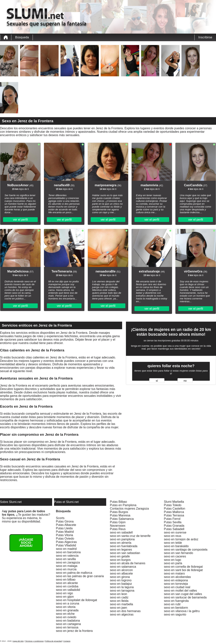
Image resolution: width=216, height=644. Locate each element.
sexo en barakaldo (176, 546)
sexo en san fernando (178, 553)
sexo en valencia (67, 556)
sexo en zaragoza (68, 562)
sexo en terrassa (67, 627)
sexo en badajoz (121, 584)
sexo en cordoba (67, 586)
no (185, 381)
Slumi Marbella (174, 502)
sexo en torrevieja (176, 584)
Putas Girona (65, 521)
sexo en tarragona (122, 591)
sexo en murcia (66, 569)
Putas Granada (174, 526)
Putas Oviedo (65, 539)
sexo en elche (65, 614)
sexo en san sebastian (125, 553)
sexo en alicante (67, 583)
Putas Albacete (66, 525)
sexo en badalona (68, 621)
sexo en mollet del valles (180, 591)
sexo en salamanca (123, 567)
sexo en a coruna (68, 603)
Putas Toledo (173, 505)
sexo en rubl (172, 604)
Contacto (67, 641)
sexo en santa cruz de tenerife (130, 536)
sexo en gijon (65, 597)
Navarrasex (118, 526)
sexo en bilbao (66, 580)
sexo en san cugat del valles (183, 594)
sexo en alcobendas (177, 577)
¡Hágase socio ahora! (26, 543)
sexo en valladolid (68, 590)
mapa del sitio (18, 641)
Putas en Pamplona (123, 505)
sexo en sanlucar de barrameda (185, 597)
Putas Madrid (65, 532)
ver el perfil (20, 220)
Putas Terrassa (174, 515)
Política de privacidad (54, 641)
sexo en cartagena (68, 624)
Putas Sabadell (174, 529)
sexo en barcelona (68, 552)
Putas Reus (118, 529)
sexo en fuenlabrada (124, 546)
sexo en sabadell (121, 532)
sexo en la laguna (122, 587)
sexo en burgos (120, 560)
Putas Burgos (119, 512)
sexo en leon (119, 594)
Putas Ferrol (172, 519)
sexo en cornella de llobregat (183, 567)
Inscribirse (205, 37)
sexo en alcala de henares (128, 563)
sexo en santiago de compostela (186, 550)
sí (157, 381)
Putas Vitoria (64, 535)
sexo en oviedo (66, 617)
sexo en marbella (122, 604)
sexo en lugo (172, 560)
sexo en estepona (176, 580)
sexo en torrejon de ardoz (181, 539)
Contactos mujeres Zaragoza (129, 509)
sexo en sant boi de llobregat (183, 570)
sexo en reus (173, 536)
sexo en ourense (175, 532)
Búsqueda (22, 37)
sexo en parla (173, 563)
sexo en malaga (67, 566)
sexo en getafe (120, 556)
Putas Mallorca (174, 512)
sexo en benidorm (176, 608)
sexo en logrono (121, 580)
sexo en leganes (121, 550)
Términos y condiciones (34, 641)
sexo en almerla (121, 543)
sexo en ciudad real (177, 587)
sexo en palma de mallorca (74, 573)
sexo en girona (120, 577)
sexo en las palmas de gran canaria (80, 576)
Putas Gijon (118, 522)
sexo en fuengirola (176, 601)
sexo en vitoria (66, 607)
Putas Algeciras (66, 542)
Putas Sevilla (173, 522)
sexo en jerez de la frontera (74, 631)
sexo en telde (173, 543)
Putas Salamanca (122, 519)
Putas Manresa (120, 515)
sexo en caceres (175, 556)
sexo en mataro (174, 573)
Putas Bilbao (119, 502)
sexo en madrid (66, 549)
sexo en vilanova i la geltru (182, 611)
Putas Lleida (64, 528)
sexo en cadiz (119, 597)
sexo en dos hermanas (125, 611)
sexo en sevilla (66, 559)
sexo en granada (67, 610)
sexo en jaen (119, 608)
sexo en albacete (121, 573)
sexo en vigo (64, 593)
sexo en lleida (119, 601)
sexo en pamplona (122, 539)
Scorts (60, 518)
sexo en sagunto (175, 614)
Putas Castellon (174, 509)
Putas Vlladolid (66, 545)
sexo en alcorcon (121, 570)
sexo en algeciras (122, 614)
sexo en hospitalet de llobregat (77, 600)
